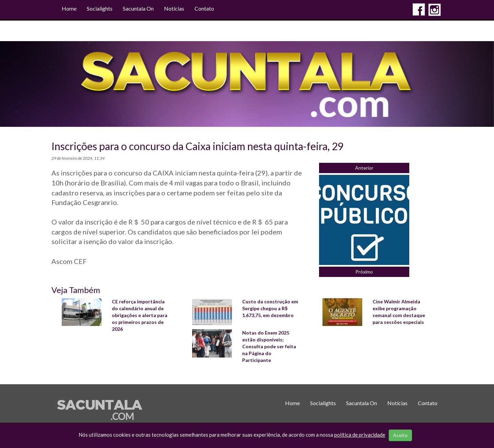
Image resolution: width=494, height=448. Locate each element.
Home (69, 8)
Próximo (364, 272)
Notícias (174, 8)
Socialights (100, 8)
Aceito (400, 435)
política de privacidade (360, 435)
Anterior (364, 168)
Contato (204, 8)
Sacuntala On (138, 8)
